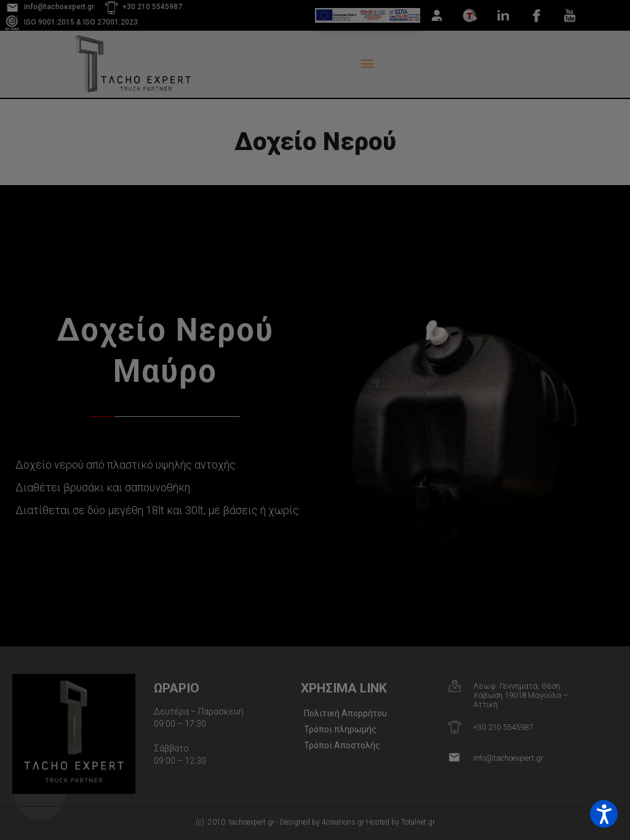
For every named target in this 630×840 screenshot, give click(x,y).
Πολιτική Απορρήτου (345, 713)
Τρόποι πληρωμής (340, 729)
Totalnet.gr (418, 822)
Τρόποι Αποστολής (342, 745)
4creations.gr (343, 822)
